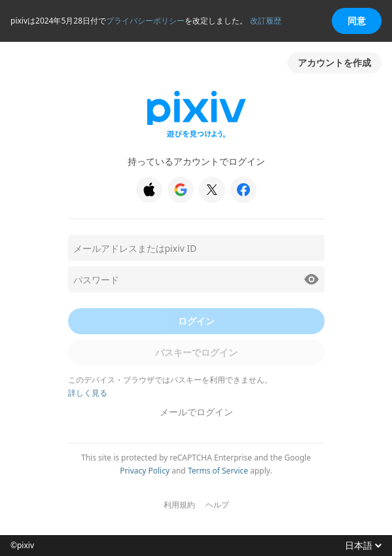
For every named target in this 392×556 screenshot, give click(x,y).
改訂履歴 (266, 21)
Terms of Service (218, 471)
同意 (357, 21)
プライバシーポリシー (145, 21)
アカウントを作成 (334, 62)
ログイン (196, 321)
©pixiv (22, 546)
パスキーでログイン (196, 352)
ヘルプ (217, 505)
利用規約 (179, 505)
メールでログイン (196, 412)
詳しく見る (88, 393)
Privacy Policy (145, 471)
